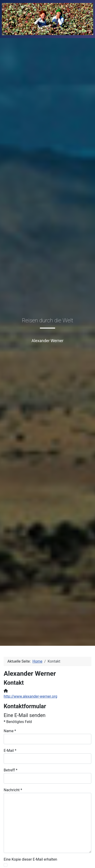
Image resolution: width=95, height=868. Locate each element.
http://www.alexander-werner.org (30, 696)
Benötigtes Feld (18, 722)
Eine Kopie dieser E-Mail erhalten (30, 859)
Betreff (10, 770)
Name (10, 731)
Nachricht (13, 790)
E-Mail (10, 751)
